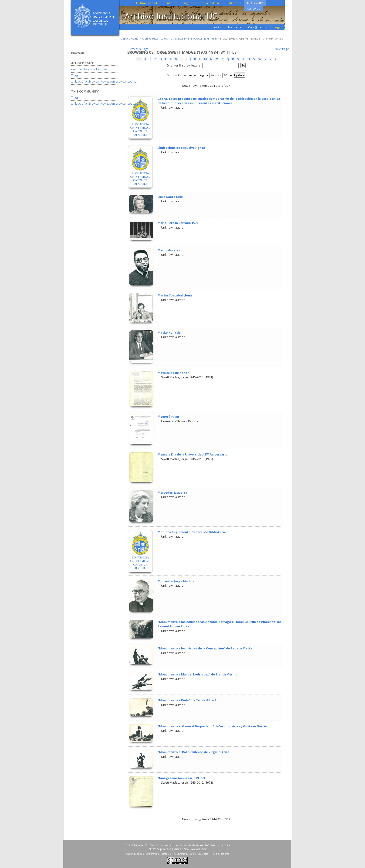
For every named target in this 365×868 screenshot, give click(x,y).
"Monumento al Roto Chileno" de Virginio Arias (193, 752)
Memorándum (168, 416)
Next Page (282, 49)
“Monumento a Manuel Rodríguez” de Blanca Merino (198, 674)
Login (277, 27)
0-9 (139, 59)
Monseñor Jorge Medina (176, 581)
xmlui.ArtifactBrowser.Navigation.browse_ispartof (104, 81)
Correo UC (253, 8)
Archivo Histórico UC (155, 38)
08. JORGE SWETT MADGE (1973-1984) (194, 38)
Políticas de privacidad (159, 849)
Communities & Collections (89, 69)
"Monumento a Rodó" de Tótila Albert (187, 700)
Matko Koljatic (169, 333)
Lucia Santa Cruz (170, 197)
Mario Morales (169, 250)
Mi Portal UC (255, 3)
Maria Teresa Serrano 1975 (178, 223)
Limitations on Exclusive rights (181, 148)
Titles (75, 75)
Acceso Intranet (199, 849)
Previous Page (139, 49)
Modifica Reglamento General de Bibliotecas (192, 532)
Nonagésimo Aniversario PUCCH (182, 778)
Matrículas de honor (173, 373)
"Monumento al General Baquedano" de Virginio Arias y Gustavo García (212, 726)
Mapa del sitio (181, 849)
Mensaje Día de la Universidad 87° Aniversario (193, 454)
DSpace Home (130, 38)
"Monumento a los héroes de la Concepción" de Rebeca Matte (205, 648)
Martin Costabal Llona (175, 295)
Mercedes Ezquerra (172, 492)
